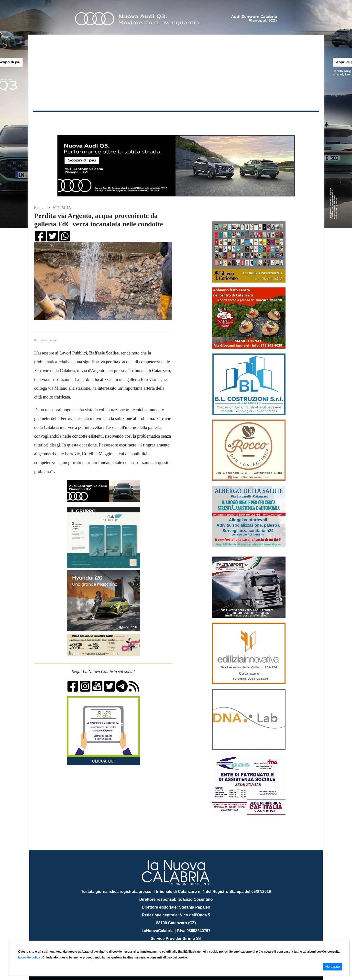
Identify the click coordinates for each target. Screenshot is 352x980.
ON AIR (300, 120)
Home (45, 119)
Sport (177, 120)
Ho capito (333, 967)
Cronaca (84, 120)
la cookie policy (29, 957)
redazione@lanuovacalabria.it (187, 939)
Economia (158, 120)
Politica (103, 120)
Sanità (120, 120)
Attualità (137, 120)
